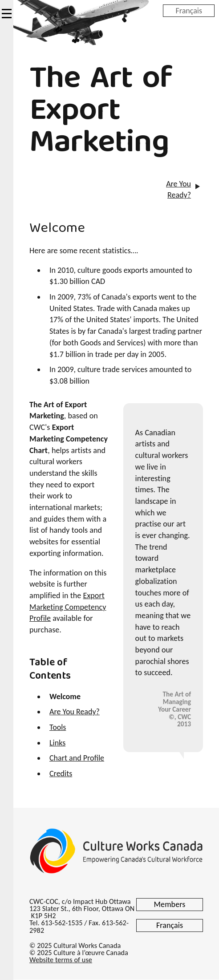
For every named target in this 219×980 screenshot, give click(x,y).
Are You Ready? (178, 190)
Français (189, 10)
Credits (61, 773)
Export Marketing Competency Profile (68, 607)
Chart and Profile (77, 758)
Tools (58, 727)
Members (170, 904)
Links (57, 743)
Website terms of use (61, 960)
